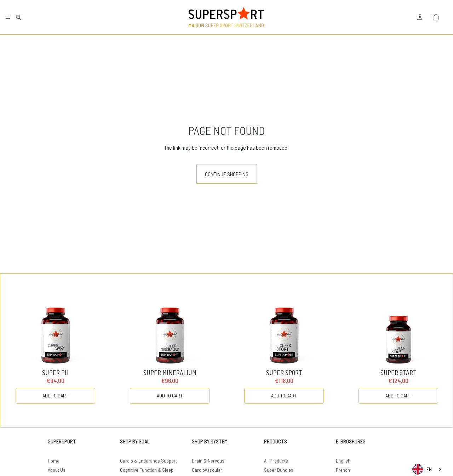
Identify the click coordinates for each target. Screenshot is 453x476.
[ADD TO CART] (55, 396)
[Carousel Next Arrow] (433, 350)
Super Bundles (279, 470)
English (343, 461)
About (53, 470)
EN (422, 469)
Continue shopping (227, 174)
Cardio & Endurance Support (148, 461)
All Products (276, 461)
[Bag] (436, 17)
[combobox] (427, 469)
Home (54, 461)
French (343, 470)
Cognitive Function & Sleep (147, 470)
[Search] (18, 17)
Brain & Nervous (208, 461)
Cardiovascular (207, 470)
